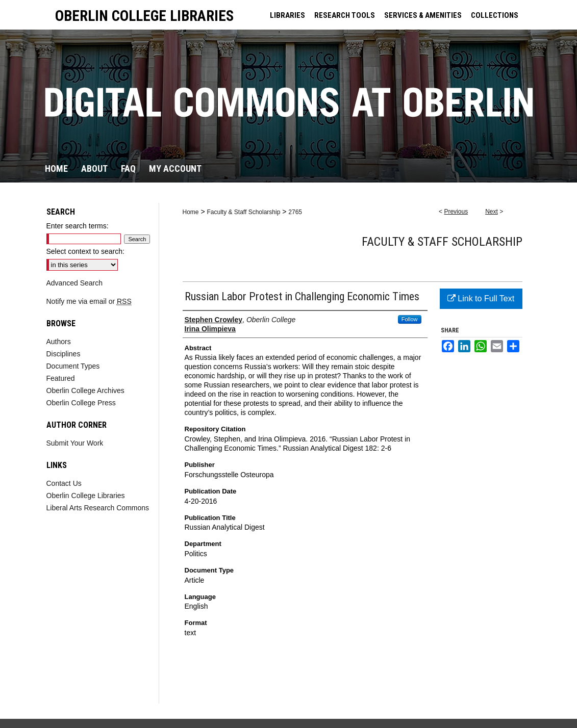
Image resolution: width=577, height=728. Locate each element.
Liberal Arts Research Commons (98, 508)
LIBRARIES (287, 15)
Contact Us (64, 483)
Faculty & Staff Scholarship (243, 212)
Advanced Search (75, 283)
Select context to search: (85, 251)
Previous (456, 212)
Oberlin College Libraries (86, 496)
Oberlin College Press (81, 403)
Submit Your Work (75, 443)
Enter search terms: (78, 226)
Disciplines (64, 354)
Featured (61, 378)
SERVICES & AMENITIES (423, 15)
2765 (295, 212)
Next (492, 212)
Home (191, 212)
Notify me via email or (89, 301)
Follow (410, 319)
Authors (59, 342)
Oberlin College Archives (85, 391)
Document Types (73, 366)
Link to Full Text (481, 298)
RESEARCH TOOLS (345, 15)
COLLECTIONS (495, 15)
